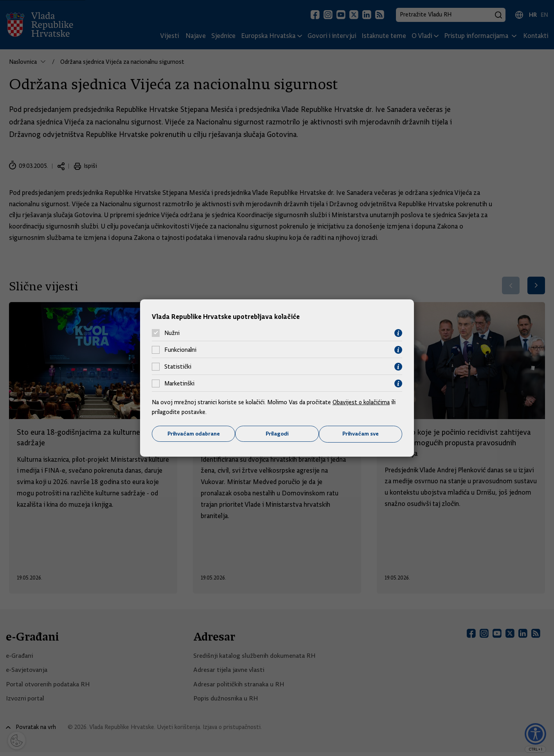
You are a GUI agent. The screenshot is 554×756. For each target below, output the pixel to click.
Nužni (172, 333)
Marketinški (179, 383)
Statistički (178, 367)
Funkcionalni (180, 350)
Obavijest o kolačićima (362, 402)
